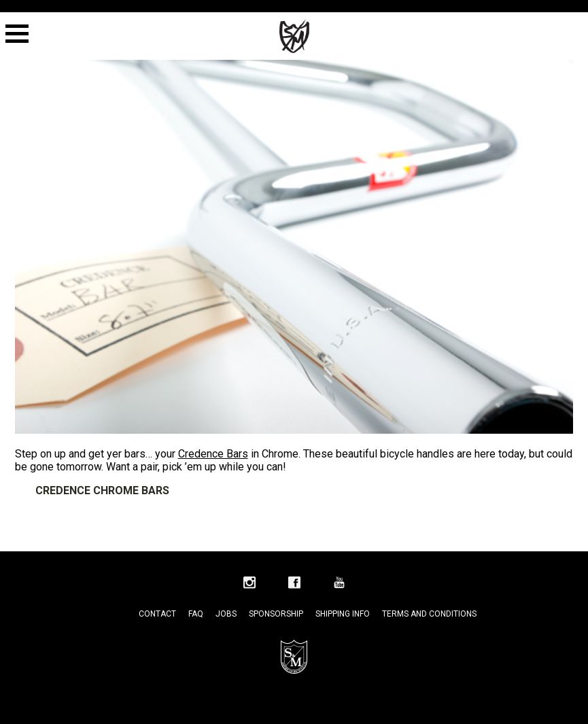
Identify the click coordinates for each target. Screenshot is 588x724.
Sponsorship (276, 614)
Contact (157, 614)
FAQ (196, 614)
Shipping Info (343, 614)
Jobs (226, 614)
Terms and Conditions (429, 614)
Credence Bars (213, 454)
